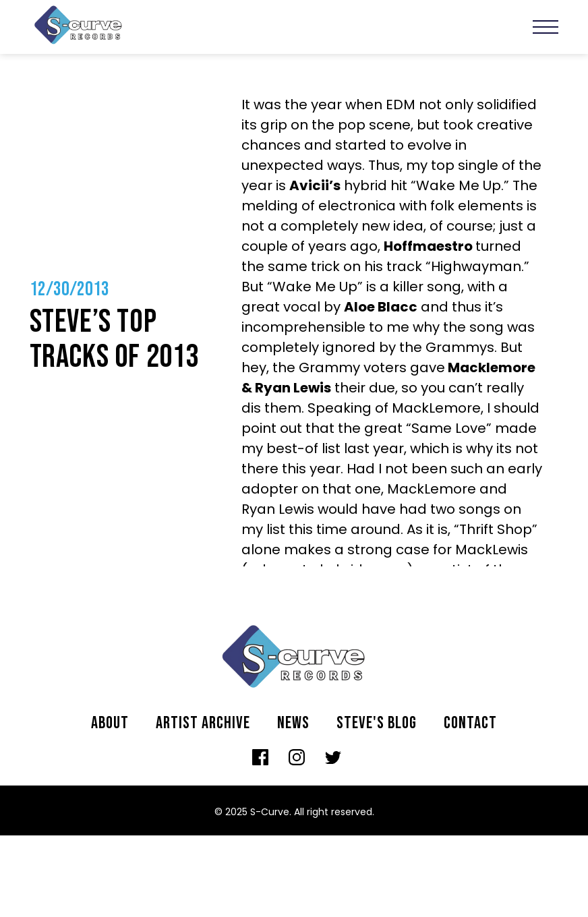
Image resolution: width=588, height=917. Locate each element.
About (110, 723)
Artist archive (203, 723)
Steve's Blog (377, 723)
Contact (470, 723)
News (293, 723)
